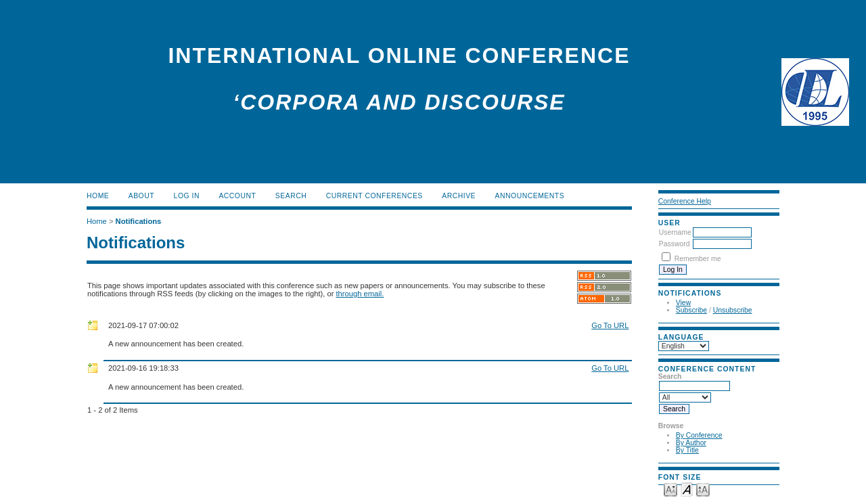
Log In (187, 196)
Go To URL (610, 325)
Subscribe (691, 310)
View (683, 303)
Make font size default (687, 489)
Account (237, 196)
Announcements (530, 196)
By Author (691, 443)
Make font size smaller (670, 489)
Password (675, 244)
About (141, 196)
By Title (687, 450)
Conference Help (685, 201)
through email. (360, 294)
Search (291, 196)
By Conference (699, 435)
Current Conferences (374, 196)
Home (98, 196)
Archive (459, 196)
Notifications (139, 221)
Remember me (698, 259)
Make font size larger (703, 489)
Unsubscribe (733, 310)
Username (675, 232)
